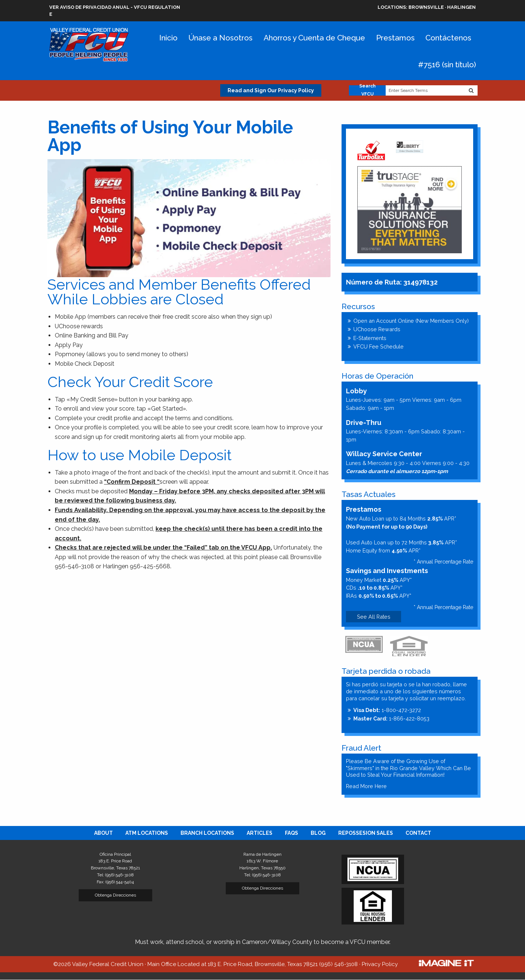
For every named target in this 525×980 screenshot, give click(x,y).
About (103, 833)
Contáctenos (448, 38)
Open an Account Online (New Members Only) (411, 321)
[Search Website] (471, 90)
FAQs (292, 833)
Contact (418, 833)
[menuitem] (103, 833)
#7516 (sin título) (447, 65)
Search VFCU (367, 90)
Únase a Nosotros (220, 38)
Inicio (168, 38)
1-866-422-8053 (391, 718)
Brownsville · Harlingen (427, 7)
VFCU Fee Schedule (378, 346)
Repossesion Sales (366, 833)
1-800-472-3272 (387, 710)
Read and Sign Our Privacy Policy (271, 90)
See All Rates (374, 617)
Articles (260, 833)
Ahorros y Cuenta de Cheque (314, 38)
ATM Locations (147, 833)
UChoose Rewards (377, 329)
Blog (318, 833)
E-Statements (370, 338)
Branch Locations (207, 833)
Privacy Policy (380, 964)
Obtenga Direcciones (115, 895)
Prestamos (395, 38)
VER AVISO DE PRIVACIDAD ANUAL (89, 7)
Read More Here (366, 786)
